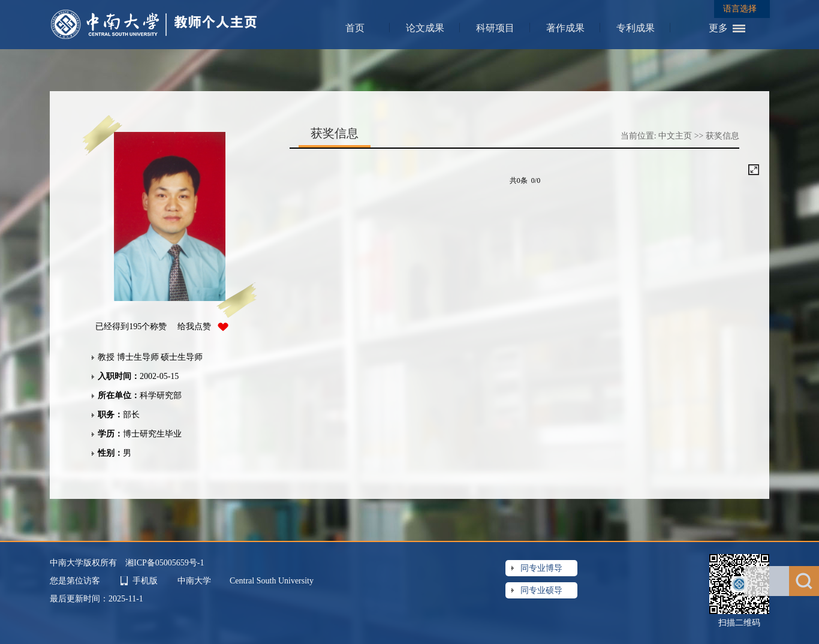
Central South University (272, 581)
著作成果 (565, 28)
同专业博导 (541, 568)
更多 (718, 28)
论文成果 (425, 28)
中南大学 (195, 581)
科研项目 (495, 28)
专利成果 (636, 28)
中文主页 (675, 136)
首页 (355, 28)
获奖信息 (722, 136)
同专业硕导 (541, 590)
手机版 (145, 581)
